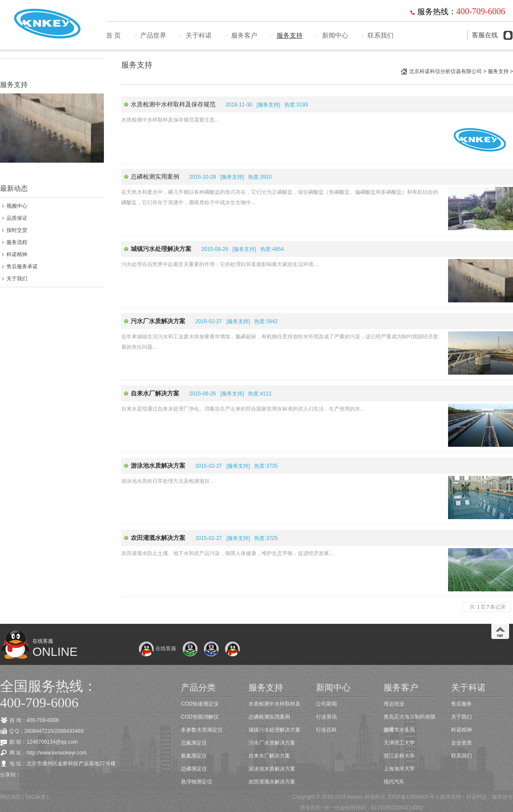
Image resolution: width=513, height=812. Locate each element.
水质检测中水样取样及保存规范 (173, 104)
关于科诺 (199, 35)
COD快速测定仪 (200, 704)
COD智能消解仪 (200, 717)
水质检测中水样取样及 (274, 704)
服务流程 (17, 242)
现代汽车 (394, 782)
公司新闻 (326, 704)
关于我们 (17, 279)
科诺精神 (17, 254)
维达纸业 (394, 704)
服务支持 (290, 35)
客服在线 (485, 35)
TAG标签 (35, 797)
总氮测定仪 (194, 743)
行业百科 (326, 730)
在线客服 (157, 648)
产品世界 (153, 35)
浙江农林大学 (399, 756)
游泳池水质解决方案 (272, 769)
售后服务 (461, 704)
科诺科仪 (477, 797)
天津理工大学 (399, 743)
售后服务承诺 (22, 266)
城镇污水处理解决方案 (274, 730)
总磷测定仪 (194, 769)
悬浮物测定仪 (197, 782)
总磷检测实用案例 (155, 177)
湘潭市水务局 (399, 730)
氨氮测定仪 (194, 756)
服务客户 (244, 35)
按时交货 (17, 230)
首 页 (113, 35)
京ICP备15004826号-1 (413, 797)
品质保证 (17, 218)
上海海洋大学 (399, 769)
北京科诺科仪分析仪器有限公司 (445, 71)
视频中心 (17, 206)
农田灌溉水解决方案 (272, 782)
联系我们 (381, 35)
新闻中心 (335, 35)
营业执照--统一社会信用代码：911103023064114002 (361, 808)
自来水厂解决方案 (269, 756)
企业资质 (461, 743)
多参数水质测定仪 (202, 730)
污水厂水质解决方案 (272, 743)
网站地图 (10, 797)
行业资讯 (326, 717)
